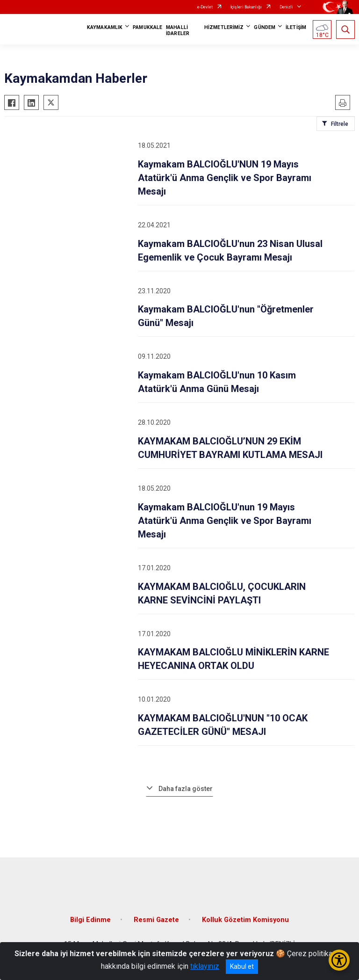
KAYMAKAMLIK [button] (105, 27)
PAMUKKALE (147, 27)
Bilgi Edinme (90, 920)
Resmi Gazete (156, 920)
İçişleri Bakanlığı (246, 7)
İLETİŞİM (296, 27)
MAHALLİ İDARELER (178, 30)
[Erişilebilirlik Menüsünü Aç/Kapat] (339, 960)
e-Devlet (205, 7)
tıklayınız (205, 966)
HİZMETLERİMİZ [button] (224, 27)
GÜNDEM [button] (265, 27)
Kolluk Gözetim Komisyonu (245, 920)
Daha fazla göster (186, 789)
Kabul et (242, 966)
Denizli (286, 7)
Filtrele (340, 124)
